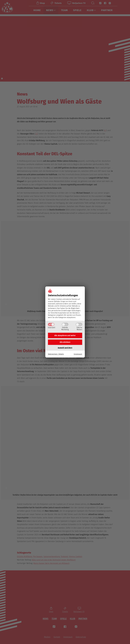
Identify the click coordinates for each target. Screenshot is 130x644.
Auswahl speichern (65, 348)
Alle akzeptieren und (65, 335)
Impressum (78, 355)
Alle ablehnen (65, 342)
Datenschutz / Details (56, 355)
